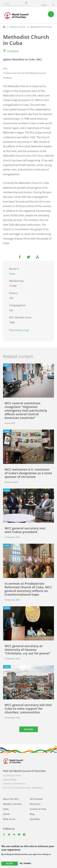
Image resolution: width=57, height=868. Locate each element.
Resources (35, 804)
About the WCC (11, 799)
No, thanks (25, 863)
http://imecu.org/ (19, 330)
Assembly (35, 819)
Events (6, 814)
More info (6, 858)
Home (4, 27)
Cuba (12, 274)
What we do (9, 819)
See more (29, 729)
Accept (10, 864)
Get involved (36, 799)
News (6, 809)
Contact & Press (38, 809)
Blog (32, 814)
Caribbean (13, 51)
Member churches (18, 27)
